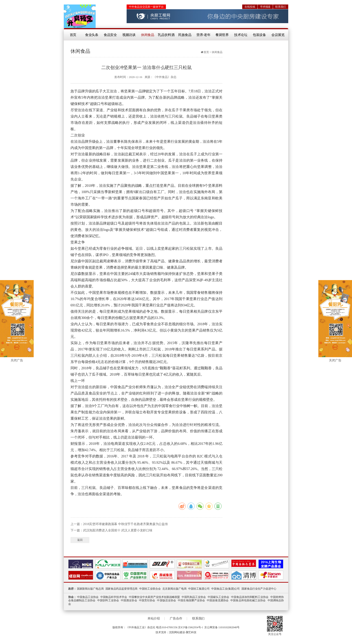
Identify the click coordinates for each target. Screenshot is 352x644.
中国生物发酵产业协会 (191, 600)
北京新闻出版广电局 (174, 589)
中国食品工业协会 (88, 597)
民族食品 (185, 35)
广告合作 (176, 619)
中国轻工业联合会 (150, 589)
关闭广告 (17, 360)
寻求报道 (265, 7)
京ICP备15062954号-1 (190, 627)
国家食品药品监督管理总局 (122, 589)
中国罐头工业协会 (218, 597)
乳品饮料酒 (166, 35)
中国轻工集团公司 (199, 589)
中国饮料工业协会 (108, 600)
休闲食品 (148, 35)
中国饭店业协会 (166, 600)
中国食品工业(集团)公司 (225, 589)
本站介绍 (154, 619)
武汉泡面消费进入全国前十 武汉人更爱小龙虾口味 (118, 530)
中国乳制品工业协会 (194, 597)
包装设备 (260, 35)
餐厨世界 (222, 35)
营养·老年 (203, 35)
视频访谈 (129, 35)
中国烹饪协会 (147, 600)
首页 (73, 35)
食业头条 (92, 35)
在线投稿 (250, 7)
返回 (80, 540)
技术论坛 (241, 35)
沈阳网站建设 (177, 632)
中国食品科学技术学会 (114, 597)
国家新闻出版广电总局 (90, 589)
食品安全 (110, 35)
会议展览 (278, 35)
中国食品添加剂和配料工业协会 (250, 597)
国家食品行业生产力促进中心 (259, 589)
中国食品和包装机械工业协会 (248, 600)
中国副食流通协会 (218, 600)
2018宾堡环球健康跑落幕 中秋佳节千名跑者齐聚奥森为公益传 (126, 524)
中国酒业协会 (129, 600)
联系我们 (281, 7)
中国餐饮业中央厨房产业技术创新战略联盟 (154, 597)
